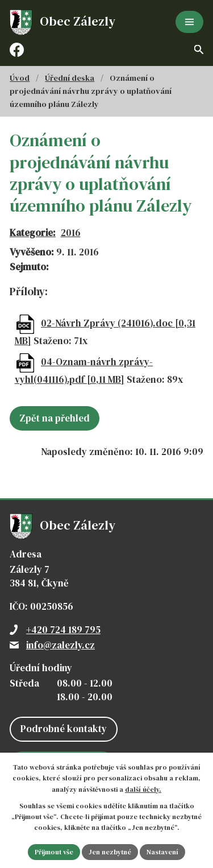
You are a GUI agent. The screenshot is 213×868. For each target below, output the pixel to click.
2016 (71, 233)
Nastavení (162, 852)
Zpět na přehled (55, 418)
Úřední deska (70, 78)
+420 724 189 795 (63, 630)
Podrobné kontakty (64, 729)
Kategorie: (33, 233)
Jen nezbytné (110, 852)
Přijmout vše (54, 852)
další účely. (143, 790)
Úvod (20, 78)
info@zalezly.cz (60, 645)
